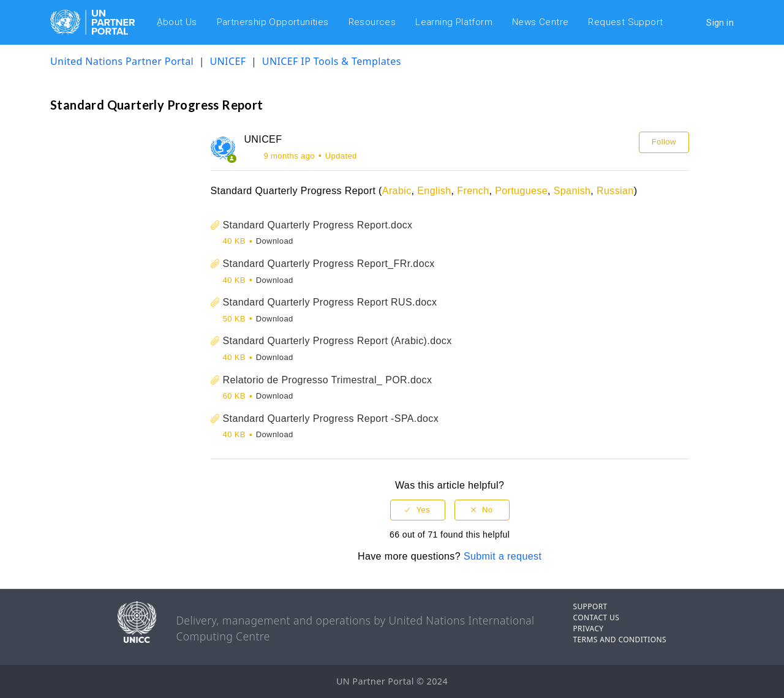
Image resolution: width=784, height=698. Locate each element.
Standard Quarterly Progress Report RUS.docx (330, 302)
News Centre (540, 22)
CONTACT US (596, 617)
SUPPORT (590, 606)
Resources (372, 22)
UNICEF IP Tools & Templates (332, 61)
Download (275, 241)
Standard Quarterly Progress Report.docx (318, 225)
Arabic (397, 191)
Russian (615, 191)
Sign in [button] (720, 23)
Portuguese (521, 191)
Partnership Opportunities (273, 22)
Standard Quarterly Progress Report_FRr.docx (329, 264)
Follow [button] (664, 142)
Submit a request (503, 556)
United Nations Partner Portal (122, 61)
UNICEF (228, 61)
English (434, 191)
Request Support (625, 22)
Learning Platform (454, 22)
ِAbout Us (177, 22)
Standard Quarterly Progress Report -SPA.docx (331, 418)
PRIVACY (588, 629)
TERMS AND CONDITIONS (620, 640)
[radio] (418, 510)
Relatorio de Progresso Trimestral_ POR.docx (328, 380)
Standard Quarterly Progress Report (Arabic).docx (337, 341)
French (473, 191)
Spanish (572, 191)
